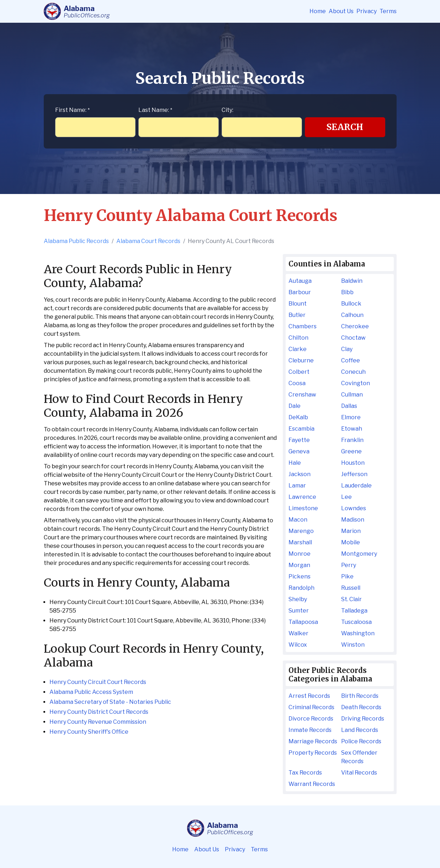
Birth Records (360, 696)
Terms (388, 11)
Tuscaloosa (356, 622)
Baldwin (352, 281)
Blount (298, 304)
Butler (297, 315)
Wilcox (298, 645)
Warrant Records (312, 784)
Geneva (299, 451)
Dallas (349, 406)
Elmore (351, 417)
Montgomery (359, 554)
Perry (349, 565)
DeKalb (298, 417)
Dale (295, 406)
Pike (347, 576)
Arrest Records (309, 696)
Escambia (301, 429)
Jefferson (354, 474)
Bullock (351, 304)
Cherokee (355, 326)
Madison (353, 520)
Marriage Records (313, 741)
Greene (351, 451)
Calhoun (352, 315)
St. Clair (351, 599)
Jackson (299, 474)
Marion (351, 531)
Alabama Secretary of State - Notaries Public (110, 702)
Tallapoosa (303, 622)
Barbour (300, 292)
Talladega (354, 611)
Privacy (367, 11)
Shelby (298, 599)
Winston (353, 645)
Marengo (301, 531)
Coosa (297, 383)
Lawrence (302, 497)
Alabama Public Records (76, 241)
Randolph (301, 588)
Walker (298, 633)
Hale (295, 463)
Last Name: (155, 110)
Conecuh (353, 372)
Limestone (303, 508)
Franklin (352, 440)
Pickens (299, 576)
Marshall (300, 542)
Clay (347, 349)
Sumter (299, 611)
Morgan (299, 565)
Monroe (299, 554)
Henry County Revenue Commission (98, 722)
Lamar (297, 486)
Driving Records (363, 719)
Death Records (361, 707)
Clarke (298, 349)
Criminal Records (311, 707)
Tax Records (305, 773)
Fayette (299, 440)
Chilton (298, 338)
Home (318, 11)
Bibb (347, 292)
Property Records (313, 753)
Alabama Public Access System (91, 692)
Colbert (299, 372)
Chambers (303, 326)
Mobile (351, 542)
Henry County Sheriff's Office (89, 732)
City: (227, 110)
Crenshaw (302, 395)
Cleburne (301, 360)
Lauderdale (356, 486)
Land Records (360, 730)
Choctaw (353, 338)
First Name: (72, 110)
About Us (341, 11)
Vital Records (359, 773)
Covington (356, 383)
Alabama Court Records (148, 241)
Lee (346, 497)
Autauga (300, 281)
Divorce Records (311, 719)
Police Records (361, 741)
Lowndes (354, 508)
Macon (298, 520)
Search (345, 127)
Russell (351, 588)
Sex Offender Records (359, 757)
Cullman (352, 395)
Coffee (351, 360)
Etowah (352, 429)
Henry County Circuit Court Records (98, 682)
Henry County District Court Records (99, 712)
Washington (358, 633)
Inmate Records (310, 730)
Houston (353, 463)
